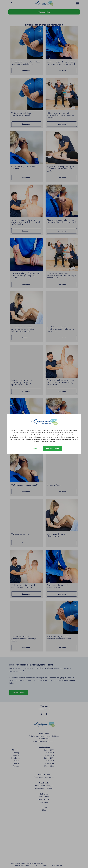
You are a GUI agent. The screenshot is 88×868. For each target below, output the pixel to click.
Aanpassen (34, 448)
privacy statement (43, 442)
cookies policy (37, 437)
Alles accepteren (52, 448)
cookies (69, 433)
